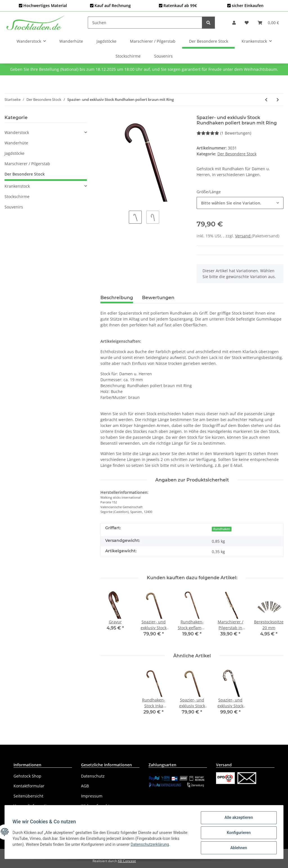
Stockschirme (17, 196)
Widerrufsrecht (95, 806)
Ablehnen (237, 848)
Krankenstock (17, 186)
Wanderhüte (16, 143)
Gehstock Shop (27, 776)
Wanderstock (17, 132)
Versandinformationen (35, 806)
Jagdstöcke (14, 153)
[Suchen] (145, 23)
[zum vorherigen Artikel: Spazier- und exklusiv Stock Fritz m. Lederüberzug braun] (266, 100)
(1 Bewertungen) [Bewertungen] (224, 133)
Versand (243, 236)
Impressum (92, 796)
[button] (234, 23)
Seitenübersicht (28, 796)
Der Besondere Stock (237, 154)
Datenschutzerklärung (160, 845)
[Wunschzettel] (247, 23)
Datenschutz (93, 776)
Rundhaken (222, 529)
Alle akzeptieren (237, 819)
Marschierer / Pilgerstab (27, 164)
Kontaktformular (29, 786)
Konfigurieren (237, 833)
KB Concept (127, 861)
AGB (85, 786)
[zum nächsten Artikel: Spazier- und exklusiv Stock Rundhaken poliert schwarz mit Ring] (278, 100)
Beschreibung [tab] (117, 298)
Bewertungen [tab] (158, 298)
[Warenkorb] (268, 23)
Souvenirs (14, 207)
